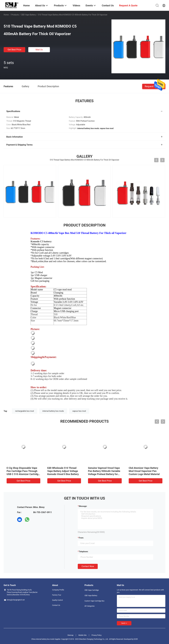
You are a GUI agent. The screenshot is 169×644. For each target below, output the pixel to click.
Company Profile (58, 590)
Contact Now (88, 566)
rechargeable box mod (25, 411)
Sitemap (70, 635)
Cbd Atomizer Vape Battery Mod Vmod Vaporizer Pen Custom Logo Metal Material (144, 471)
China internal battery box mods (43, 639)
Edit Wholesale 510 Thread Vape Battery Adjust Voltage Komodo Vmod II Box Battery (63, 471)
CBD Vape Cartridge (92, 590)
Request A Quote (154, 86)
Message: (83, 506)
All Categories (89, 606)
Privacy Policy (96, 635)
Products (15, 15)
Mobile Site (82, 635)
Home (6, 15)
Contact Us (56, 605)
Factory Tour (57, 595)
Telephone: (84, 552)
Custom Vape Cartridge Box (94, 601)
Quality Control (57, 600)
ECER (136, 639)
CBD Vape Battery (28, 15)
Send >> (124, 623)
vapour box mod (79, 411)
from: (81, 538)
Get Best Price (14, 50)
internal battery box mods (53, 411)
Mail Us (39, 50)
